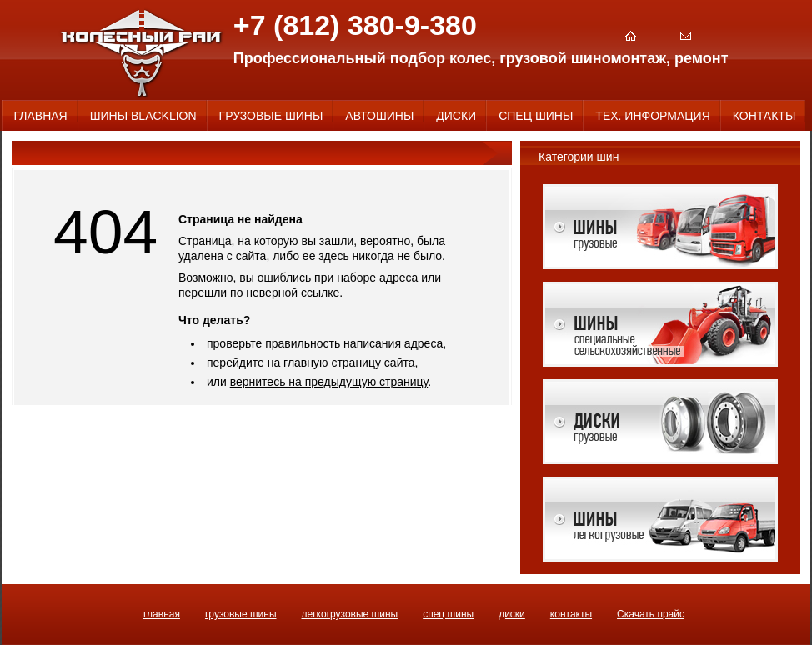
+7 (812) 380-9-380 (355, 25)
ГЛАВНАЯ (162, 614)
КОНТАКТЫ (571, 614)
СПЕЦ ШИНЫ (448, 614)
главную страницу (332, 362)
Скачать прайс (651, 614)
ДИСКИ (512, 614)
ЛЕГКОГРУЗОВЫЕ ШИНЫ (350, 614)
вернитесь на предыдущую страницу (329, 382)
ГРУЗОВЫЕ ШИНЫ (241, 614)
